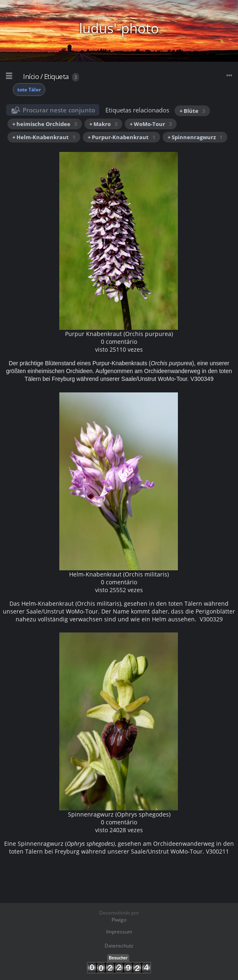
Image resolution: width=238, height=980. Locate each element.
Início (31, 76)
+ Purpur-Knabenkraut (121, 137)
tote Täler (29, 90)
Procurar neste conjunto (59, 110)
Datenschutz (119, 946)
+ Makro (103, 124)
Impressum (119, 932)
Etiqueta (56, 76)
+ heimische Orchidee (45, 124)
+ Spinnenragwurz (195, 137)
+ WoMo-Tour (151, 124)
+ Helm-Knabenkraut (44, 137)
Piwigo (119, 920)
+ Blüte (192, 111)
